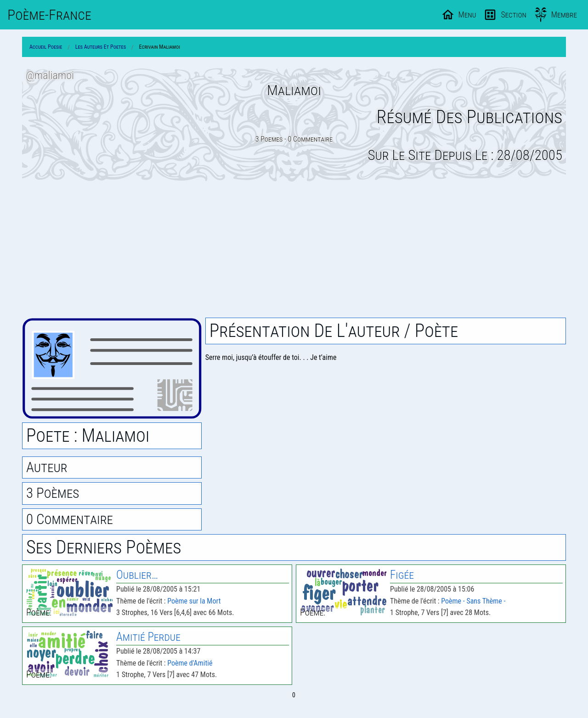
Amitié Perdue (148, 637)
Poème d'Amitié (190, 663)
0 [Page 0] (294, 695)
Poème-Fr (49, 15)
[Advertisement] (294, 250)
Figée (402, 575)
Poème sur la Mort (194, 601)
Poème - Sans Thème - (473, 601)
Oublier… (137, 575)
